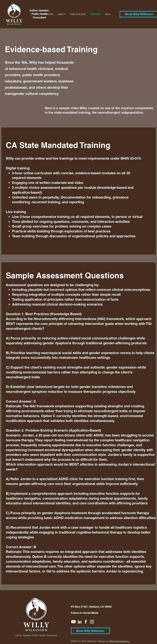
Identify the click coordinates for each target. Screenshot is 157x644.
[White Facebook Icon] (86, 622)
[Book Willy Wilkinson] (90, 631)
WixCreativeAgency (120, 641)
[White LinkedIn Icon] (80, 622)
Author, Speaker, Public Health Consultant (39, 14)
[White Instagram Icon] (92, 622)
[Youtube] (73, 622)
